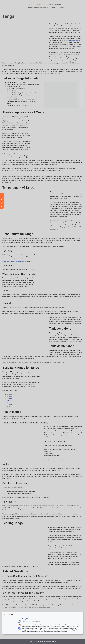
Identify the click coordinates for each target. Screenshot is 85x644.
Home (31, 4)
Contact (62, 8)
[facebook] (2, 195)
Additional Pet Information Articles (39, 8)
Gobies (9, 401)
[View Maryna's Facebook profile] (19, 621)
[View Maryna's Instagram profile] (19, 629)
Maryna (25, 619)
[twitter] (2, 199)
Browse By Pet (41, 4)
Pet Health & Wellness (57, 4)
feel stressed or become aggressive (13, 261)
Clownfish (10, 399)
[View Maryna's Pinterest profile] (19, 625)
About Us (54, 8)
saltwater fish (74, 40)
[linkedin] (2, 207)
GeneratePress (52, 641)
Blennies (9, 397)
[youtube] (2, 203)
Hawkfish (9, 405)
